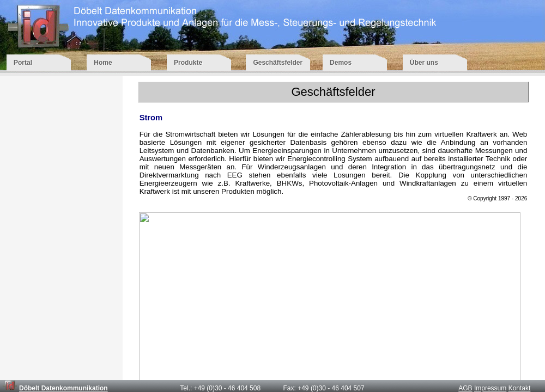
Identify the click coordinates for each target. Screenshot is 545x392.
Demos (356, 63)
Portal (40, 63)
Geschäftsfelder (278, 63)
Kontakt (520, 388)
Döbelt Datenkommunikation (63, 388)
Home (120, 63)
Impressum (490, 388)
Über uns (435, 63)
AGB (465, 388)
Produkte (200, 63)
